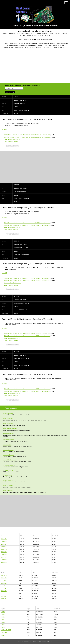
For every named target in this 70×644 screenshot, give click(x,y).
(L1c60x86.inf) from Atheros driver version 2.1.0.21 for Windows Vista (27, 135)
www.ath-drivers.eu (8, 455)
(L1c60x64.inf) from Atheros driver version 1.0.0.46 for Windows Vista (27, 281)
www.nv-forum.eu (8, 485)
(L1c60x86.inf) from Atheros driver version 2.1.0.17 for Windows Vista (27, 223)
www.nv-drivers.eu (8, 418)
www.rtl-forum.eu (8, 490)
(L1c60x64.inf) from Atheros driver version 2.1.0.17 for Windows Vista (27, 225)
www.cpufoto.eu (8, 475)
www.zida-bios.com (8, 470)
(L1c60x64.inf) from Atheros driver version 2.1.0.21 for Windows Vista (27, 137)
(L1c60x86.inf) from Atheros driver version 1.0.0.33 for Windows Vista (27, 334)
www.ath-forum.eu (8, 480)
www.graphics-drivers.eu (10, 428)
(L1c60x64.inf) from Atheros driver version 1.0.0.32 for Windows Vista (27, 391)
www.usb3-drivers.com (9, 460)
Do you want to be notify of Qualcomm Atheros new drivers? (23, 85)
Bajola (50, 641)
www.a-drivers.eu (8, 413)
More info (5, 129)
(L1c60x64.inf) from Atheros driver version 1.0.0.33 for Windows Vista (27, 336)
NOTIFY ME (10, 92)
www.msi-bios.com (8, 450)
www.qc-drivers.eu (8, 423)
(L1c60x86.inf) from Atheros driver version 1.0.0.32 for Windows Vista (27, 389)
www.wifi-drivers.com (9, 433)
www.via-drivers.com (9, 465)
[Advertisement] (35, 66)
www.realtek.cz (7, 445)
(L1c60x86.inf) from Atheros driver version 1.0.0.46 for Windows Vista (27, 278)
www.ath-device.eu (8, 440)
